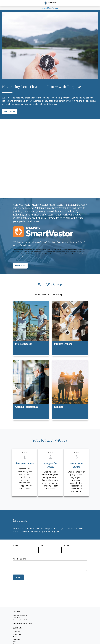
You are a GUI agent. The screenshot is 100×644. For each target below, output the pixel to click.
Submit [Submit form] (18, 577)
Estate (15, 636)
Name (16, 545)
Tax (14, 641)
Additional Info (20, 559)
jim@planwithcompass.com (22, 623)
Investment (17, 634)
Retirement (17, 632)
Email (41, 545)
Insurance (16, 639)
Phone (67, 545)
